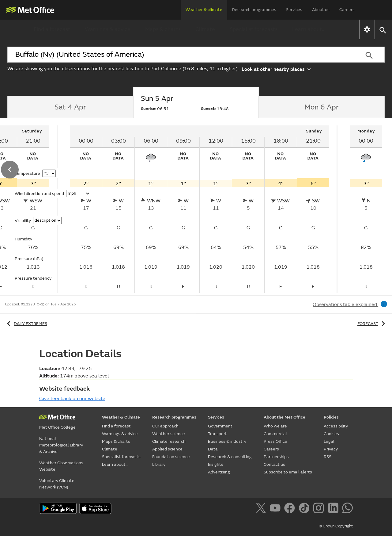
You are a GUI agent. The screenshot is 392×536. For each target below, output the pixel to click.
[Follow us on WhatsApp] (347, 509)
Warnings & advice (108, 29)
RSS (328, 457)
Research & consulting (230, 457)
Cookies (331, 434)
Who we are (275, 426)
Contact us (274, 464)
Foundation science (171, 457)
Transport (217, 434)
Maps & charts (163, 29)
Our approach (165, 426)
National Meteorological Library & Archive (61, 445)
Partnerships (276, 457)
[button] (382, 30)
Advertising (219, 472)
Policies (331, 417)
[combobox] (180, 55)
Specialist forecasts (254, 29)
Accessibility (336, 426)
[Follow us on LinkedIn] (334, 509)
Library (159, 464)
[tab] (70, 107)
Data (213, 449)
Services (294, 10)
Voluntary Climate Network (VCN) (57, 484)
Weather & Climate (121, 417)
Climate (205, 29)
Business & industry (227, 441)
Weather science (169, 434)
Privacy (331, 449)
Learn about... (309, 29)
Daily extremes (26, 324)
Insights (216, 464)
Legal (329, 441)
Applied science (167, 449)
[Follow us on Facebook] (291, 509)
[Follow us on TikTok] (305, 509)
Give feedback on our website (72, 399)
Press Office (275, 441)
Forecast (372, 324)
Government (220, 426)
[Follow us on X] (262, 509)
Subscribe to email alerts (288, 472)
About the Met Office (285, 417)
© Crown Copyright (336, 526)
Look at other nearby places (276, 69)
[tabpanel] (200, 209)
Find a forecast (52, 29)
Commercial (275, 434)
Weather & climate (204, 10)
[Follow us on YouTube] (276, 509)
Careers (347, 10)
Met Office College (57, 427)
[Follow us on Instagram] (320, 509)
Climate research (169, 441)
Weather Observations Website (61, 466)
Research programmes (254, 10)
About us (321, 10)
